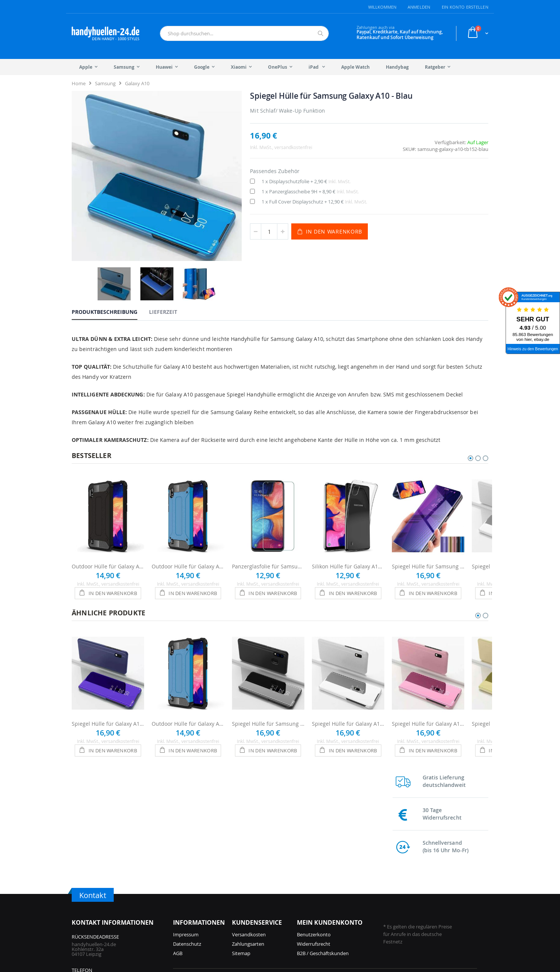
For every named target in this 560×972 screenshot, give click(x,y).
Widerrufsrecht (314, 825)
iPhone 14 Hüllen (261, 896)
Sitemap (241, 835)
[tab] (110, 269)
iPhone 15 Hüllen (261, 877)
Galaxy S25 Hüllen (348, 877)
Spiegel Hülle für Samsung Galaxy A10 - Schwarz (268, 701)
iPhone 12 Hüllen (261, 915)
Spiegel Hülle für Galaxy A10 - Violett (108, 701)
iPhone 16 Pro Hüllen (196, 896)
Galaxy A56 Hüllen (348, 887)
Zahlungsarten (248, 825)
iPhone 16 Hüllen (192, 906)
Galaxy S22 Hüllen (417, 877)
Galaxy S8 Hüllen (415, 915)
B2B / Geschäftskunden (323, 835)
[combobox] (244, 33)
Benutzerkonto (314, 816)
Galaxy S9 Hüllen (415, 906)
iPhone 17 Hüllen (192, 887)
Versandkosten (249, 816)
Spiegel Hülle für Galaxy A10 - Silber (348, 701)
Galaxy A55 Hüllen (348, 906)
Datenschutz (187, 825)
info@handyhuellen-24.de (100, 882)
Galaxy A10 (137, 83)
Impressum (186, 816)
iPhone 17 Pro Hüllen (196, 877)
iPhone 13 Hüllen (261, 906)
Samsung (105, 83)
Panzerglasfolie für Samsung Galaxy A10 (268, 544)
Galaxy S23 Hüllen (348, 915)
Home (79, 83)
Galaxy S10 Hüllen (417, 896)
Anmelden (419, 7)
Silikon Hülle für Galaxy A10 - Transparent (348, 544)
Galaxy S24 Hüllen (348, 896)
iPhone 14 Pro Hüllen (266, 887)
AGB (178, 835)
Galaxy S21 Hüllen (417, 887)
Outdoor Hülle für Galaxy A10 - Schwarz (108, 544)
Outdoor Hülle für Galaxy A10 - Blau (188, 544)
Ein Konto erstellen (465, 7)
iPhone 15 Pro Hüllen (196, 915)
